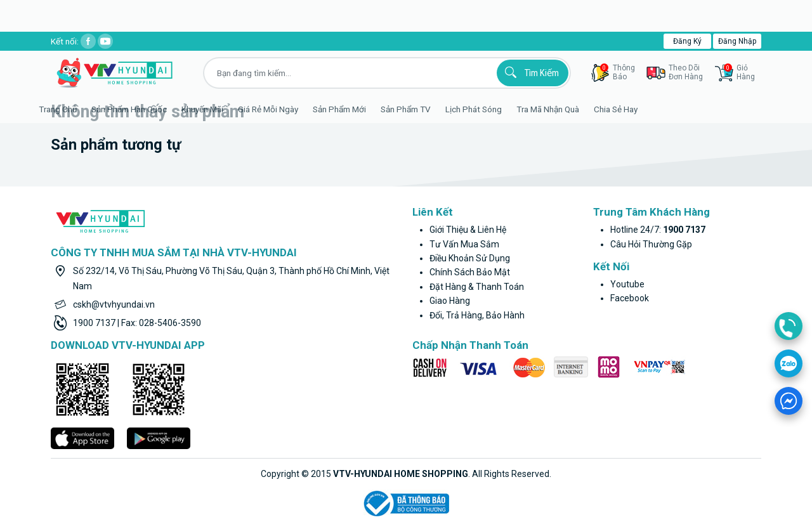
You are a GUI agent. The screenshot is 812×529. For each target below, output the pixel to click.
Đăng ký (687, 41)
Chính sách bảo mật (470, 272)
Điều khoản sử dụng (470, 258)
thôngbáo (618, 72)
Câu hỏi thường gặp (651, 244)
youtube (627, 284)
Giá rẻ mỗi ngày (286, 109)
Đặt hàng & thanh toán (477, 287)
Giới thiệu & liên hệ (468, 230)
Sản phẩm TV (424, 109)
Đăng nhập (737, 41)
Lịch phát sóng (492, 109)
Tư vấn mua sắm (464, 244)
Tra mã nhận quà (566, 109)
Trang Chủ (76, 109)
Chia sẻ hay (634, 109)
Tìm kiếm (530, 72)
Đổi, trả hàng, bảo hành (477, 315)
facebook (630, 298)
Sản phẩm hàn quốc (147, 109)
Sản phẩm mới (358, 109)
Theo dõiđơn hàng (686, 72)
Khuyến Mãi (221, 109)
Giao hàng (450, 301)
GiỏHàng (739, 72)
